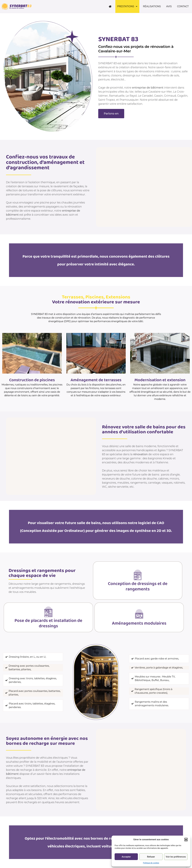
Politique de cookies (151, 863)
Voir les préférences (176, 857)
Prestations (127, 6)
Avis (169, 6)
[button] (186, 839)
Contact (183, 6)
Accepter (126, 857)
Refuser (151, 857)
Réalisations (152, 6)
